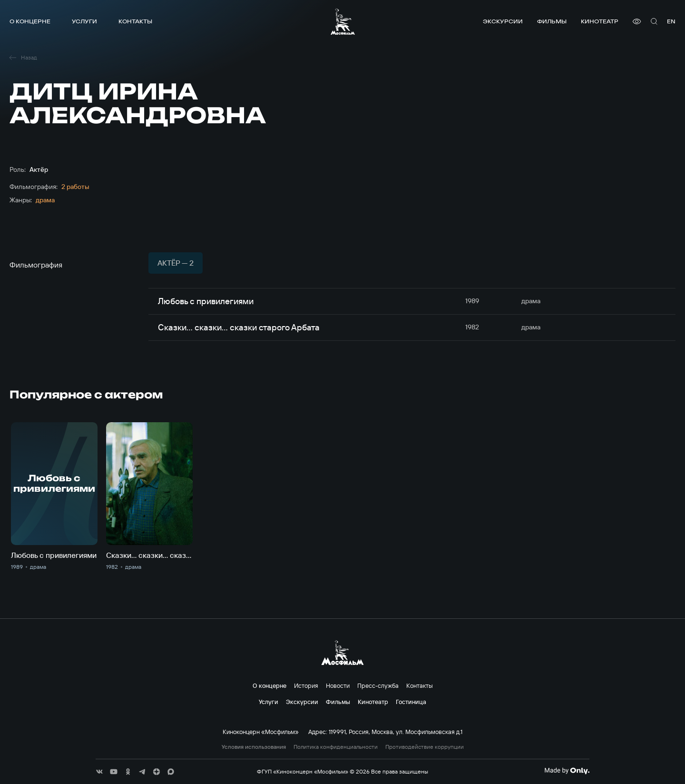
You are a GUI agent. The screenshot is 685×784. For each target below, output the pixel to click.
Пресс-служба (378, 685)
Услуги (84, 21)
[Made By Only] (567, 771)
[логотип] (343, 21)
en (671, 21)
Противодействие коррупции (425, 747)
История (306, 685)
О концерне (30, 21)
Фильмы (552, 21)
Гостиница (411, 702)
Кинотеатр (600, 21)
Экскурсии (503, 21)
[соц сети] (99, 772)
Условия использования (254, 747)
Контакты (135, 21)
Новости (338, 685)
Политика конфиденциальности (336, 747)
